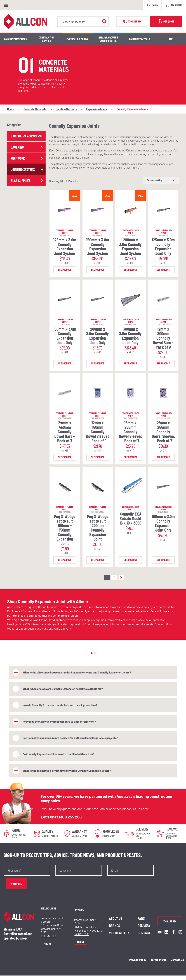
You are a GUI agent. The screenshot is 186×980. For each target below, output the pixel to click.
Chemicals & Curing (77, 39)
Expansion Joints (97, 109)
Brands (115, 926)
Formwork (27, 158)
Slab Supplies (27, 181)
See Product (65, 270)
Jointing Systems (66, 109)
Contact (144, 933)
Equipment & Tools (140, 39)
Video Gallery (119, 933)
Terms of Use (159, 960)
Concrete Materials (15, 39)
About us (116, 919)
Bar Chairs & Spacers (27, 136)
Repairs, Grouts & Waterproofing (109, 39)
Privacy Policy (138, 960)
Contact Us (177, 960)
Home (11, 109)
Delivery (144, 926)
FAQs (141, 919)
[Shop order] (161, 180)
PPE (171, 39)
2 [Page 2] (114, 577)
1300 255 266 (70, 817)
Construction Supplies (47, 39)
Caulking (27, 147)
